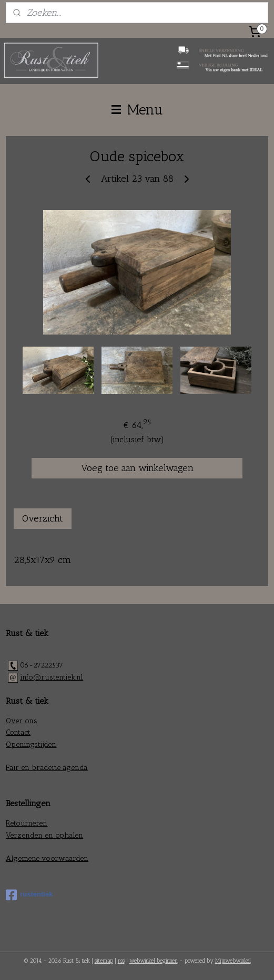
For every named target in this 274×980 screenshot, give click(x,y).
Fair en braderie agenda (47, 768)
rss (121, 961)
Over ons (22, 721)
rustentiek (29, 895)
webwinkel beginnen (154, 961)
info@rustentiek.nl (52, 677)
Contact (18, 732)
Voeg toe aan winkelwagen (137, 468)
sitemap (104, 961)
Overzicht (43, 518)
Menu (137, 110)
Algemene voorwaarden (47, 858)
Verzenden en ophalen (44, 835)
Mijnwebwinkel (233, 961)
